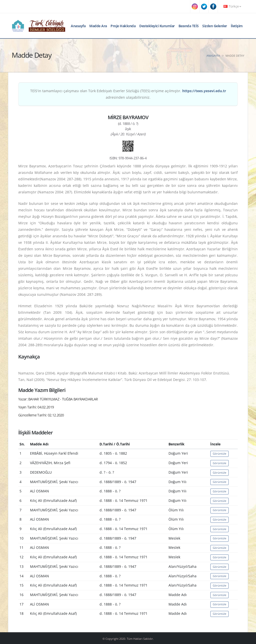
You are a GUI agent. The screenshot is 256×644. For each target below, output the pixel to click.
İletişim (237, 26)
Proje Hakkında (123, 26)
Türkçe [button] (232, 6)
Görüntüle (219, 454)
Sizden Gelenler (215, 26)
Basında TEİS (189, 26)
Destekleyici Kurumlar (157, 26)
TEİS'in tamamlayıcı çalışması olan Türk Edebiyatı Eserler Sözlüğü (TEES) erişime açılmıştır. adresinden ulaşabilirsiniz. (128, 94)
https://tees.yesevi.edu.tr (204, 91)
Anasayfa (78, 26)
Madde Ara (98, 26)
